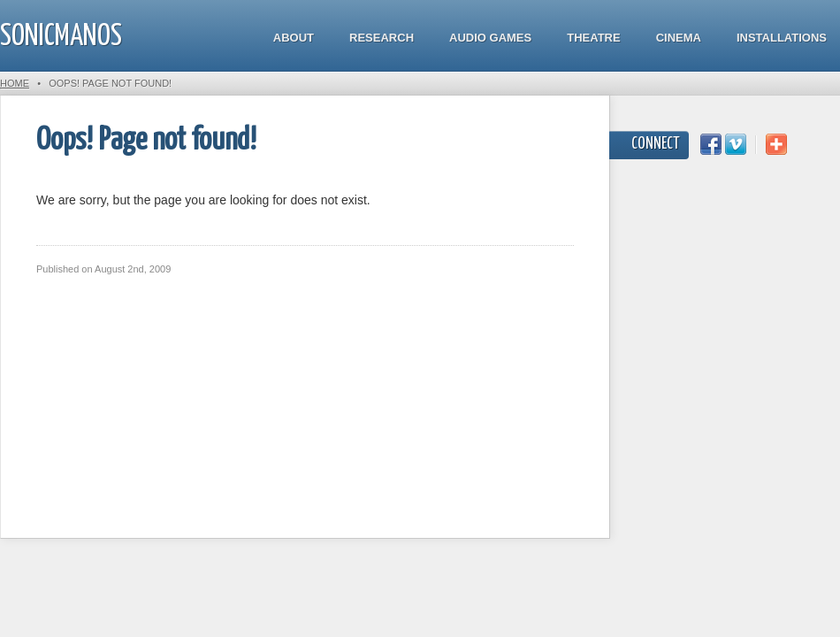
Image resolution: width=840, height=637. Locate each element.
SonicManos (61, 37)
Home (15, 83)
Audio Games (490, 38)
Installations (782, 38)
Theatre (593, 38)
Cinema (679, 38)
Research (382, 38)
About (294, 38)
